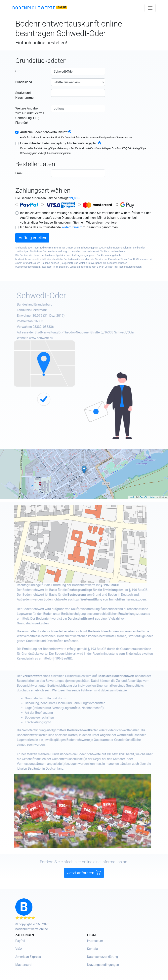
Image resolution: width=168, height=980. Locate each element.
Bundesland (24, 82)
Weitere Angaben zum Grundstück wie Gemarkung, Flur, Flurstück (30, 116)
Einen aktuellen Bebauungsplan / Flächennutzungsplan (59, 143)
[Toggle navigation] (150, 8)
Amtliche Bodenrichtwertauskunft (44, 132)
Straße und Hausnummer (25, 95)
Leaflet (132, 497)
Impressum (95, 941)
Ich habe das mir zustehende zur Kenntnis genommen (69, 227)
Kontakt (92, 949)
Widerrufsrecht (72, 227)
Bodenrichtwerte (34, 8)
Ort (18, 71)
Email (19, 173)
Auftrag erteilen (32, 238)
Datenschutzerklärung (103, 957)
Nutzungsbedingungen (103, 965)
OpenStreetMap (147, 497)
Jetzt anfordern (84, 884)
